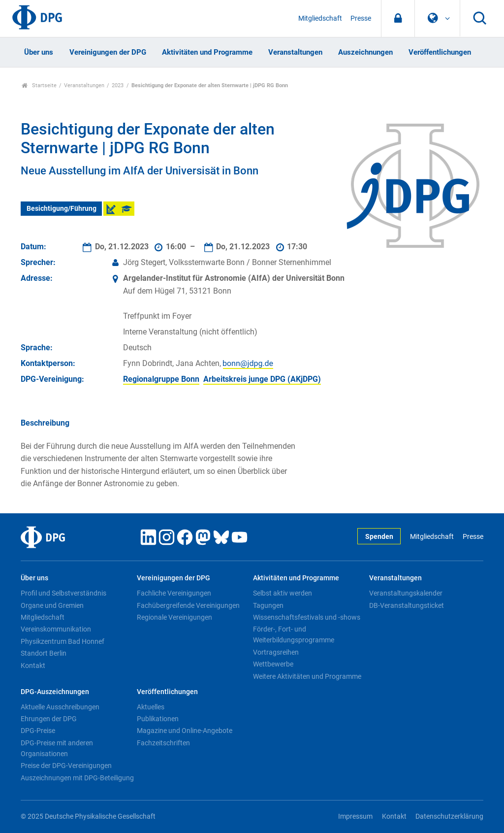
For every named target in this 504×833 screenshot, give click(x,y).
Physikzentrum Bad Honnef (63, 641)
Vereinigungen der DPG (108, 52)
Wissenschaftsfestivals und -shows (307, 617)
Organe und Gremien (52, 605)
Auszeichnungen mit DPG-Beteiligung (77, 778)
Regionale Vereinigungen (174, 617)
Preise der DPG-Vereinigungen (66, 766)
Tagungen (268, 605)
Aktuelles (151, 707)
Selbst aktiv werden (283, 593)
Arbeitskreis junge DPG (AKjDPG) (262, 379)
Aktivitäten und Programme (207, 52)
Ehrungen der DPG (49, 719)
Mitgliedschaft (320, 18)
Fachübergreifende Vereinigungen (188, 605)
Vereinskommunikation (56, 629)
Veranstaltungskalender (406, 593)
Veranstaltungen (295, 52)
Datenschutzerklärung (449, 816)
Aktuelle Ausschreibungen (60, 707)
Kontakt (33, 666)
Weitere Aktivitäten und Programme (307, 676)
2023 (118, 85)
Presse (361, 18)
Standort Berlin (44, 653)
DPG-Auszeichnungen (55, 692)
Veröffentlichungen (440, 52)
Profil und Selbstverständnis (63, 593)
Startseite (39, 85)
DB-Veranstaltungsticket (407, 605)
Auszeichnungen (365, 52)
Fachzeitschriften (163, 743)
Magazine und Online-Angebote (185, 731)
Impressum (355, 816)
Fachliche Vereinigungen (174, 593)
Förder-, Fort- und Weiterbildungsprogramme (294, 634)
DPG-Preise (38, 731)
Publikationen (158, 719)
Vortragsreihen (276, 652)
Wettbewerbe (273, 664)
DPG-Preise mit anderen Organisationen (57, 748)
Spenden (379, 537)
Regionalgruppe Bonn (161, 379)
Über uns (39, 52)
